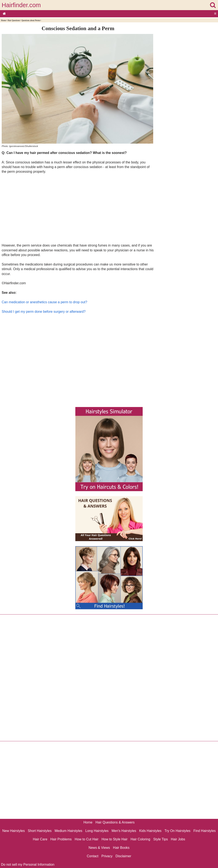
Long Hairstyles (97, 831)
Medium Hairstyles (68, 831)
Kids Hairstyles (150, 831)
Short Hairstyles (40, 831)
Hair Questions (14, 20)
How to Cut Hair (87, 839)
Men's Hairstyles (124, 831)
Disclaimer (123, 856)
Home (3, 20)
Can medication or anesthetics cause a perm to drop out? (44, 302)
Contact (92, 856)
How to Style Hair (114, 839)
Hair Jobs (178, 839)
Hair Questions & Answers (115, 822)
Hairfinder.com (21, 5)
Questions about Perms (31, 20)
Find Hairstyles (205, 831)
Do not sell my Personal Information (28, 865)
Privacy (107, 856)
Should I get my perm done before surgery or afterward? (44, 312)
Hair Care (40, 839)
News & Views (99, 848)
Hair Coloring (140, 839)
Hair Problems (61, 839)
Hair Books (121, 848)
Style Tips (160, 839)
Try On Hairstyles (177, 831)
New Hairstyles (14, 831)
